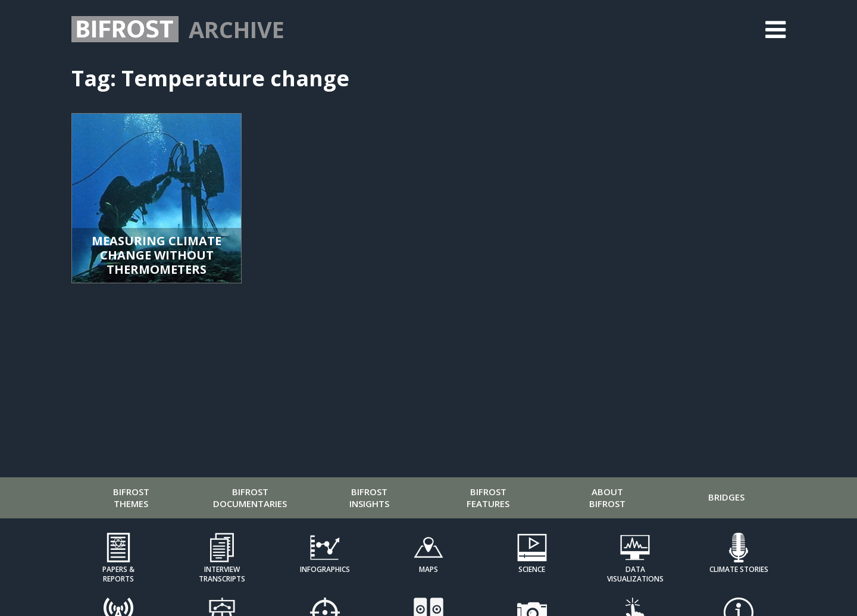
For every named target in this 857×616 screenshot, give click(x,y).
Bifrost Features (488, 498)
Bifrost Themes (131, 498)
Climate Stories (739, 569)
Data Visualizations (635, 574)
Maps (428, 569)
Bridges (726, 497)
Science (532, 569)
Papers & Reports (118, 574)
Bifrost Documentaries (250, 498)
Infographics (325, 569)
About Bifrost (607, 498)
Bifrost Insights (369, 498)
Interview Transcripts (222, 574)
